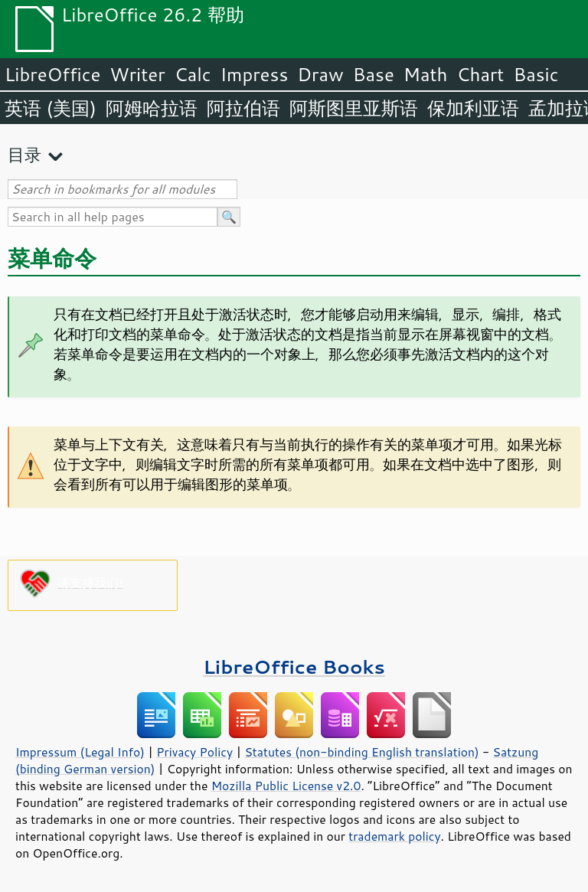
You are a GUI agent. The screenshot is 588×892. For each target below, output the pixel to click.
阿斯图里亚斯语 (354, 108)
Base (374, 74)
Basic (536, 74)
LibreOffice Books (294, 667)
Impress (255, 74)
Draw (320, 74)
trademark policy (394, 836)
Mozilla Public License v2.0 (286, 786)
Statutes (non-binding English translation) (361, 752)
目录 (24, 154)
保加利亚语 (473, 108)
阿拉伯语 (243, 108)
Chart (480, 74)
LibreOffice (52, 74)
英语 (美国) (51, 108)
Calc (193, 74)
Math (426, 74)
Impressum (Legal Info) (80, 752)
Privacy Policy (194, 752)
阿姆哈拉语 (152, 108)
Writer (137, 74)
